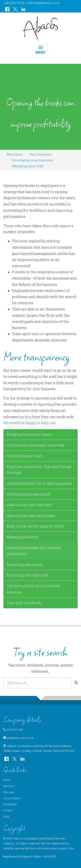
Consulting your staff (24, 456)
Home (7, 780)
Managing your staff (27, 166)
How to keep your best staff (30, 505)
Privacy (8, 810)
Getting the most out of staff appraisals (39, 483)
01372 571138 (15, 730)
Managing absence (22, 537)
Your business (40, 154)
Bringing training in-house (29, 434)
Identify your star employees (31, 516)
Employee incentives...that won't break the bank (39, 470)
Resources (15, 154)
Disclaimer (10, 804)
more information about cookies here (52, 848)
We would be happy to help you (29, 423)
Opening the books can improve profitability (34, 551)
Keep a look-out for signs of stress (35, 526)
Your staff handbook (24, 603)
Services (9, 786)
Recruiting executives (25, 565)
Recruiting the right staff (27, 575)
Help (6, 816)
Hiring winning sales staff (28, 494)
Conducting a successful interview (36, 445)
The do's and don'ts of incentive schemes (33, 589)
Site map (9, 792)
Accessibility (12, 798)
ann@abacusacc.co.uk (47, 3)
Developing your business (32, 160)
